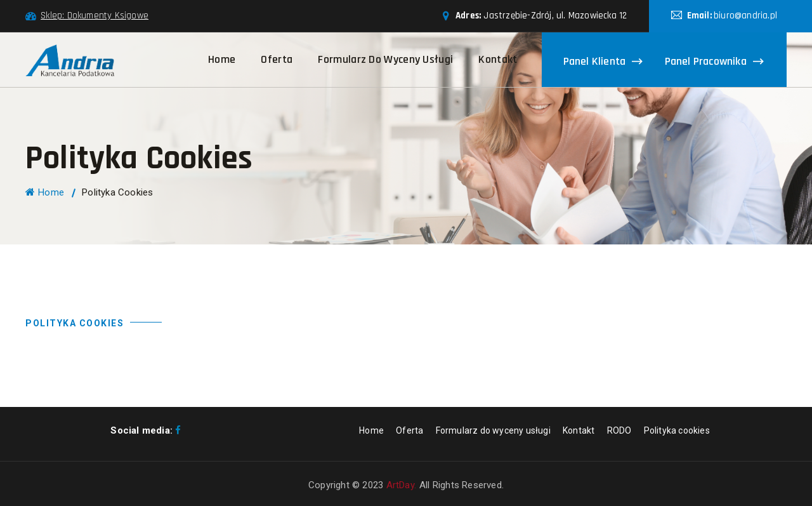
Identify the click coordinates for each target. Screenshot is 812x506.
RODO (619, 430)
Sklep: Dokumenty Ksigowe (95, 16)
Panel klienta (595, 61)
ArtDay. (401, 485)
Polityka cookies (677, 430)
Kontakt (498, 59)
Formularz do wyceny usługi (385, 59)
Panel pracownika (706, 61)
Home (222, 59)
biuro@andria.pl (745, 16)
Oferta (277, 59)
